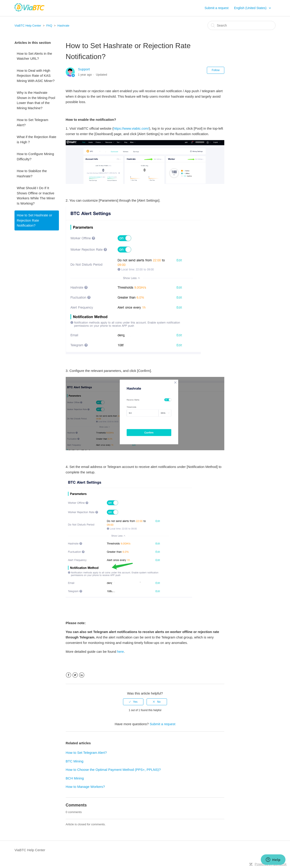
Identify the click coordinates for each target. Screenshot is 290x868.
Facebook (69, 675)
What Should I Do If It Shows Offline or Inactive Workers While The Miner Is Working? (36, 196)
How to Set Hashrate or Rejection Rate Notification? (34, 220)
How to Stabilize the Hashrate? (32, 173)
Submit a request (217, 8)
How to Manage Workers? (85, 787)
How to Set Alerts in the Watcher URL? (34, 56)
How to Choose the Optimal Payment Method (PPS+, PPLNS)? (113, 770)
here (121, 652)
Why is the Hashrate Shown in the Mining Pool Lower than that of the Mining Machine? (36, 100)
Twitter (75, 675)
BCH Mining (75, 778)
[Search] (242, 25)
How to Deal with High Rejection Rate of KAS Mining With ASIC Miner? (36, 76)
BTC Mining (75, 761)
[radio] (133, 702)
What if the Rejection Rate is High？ (36, 139)
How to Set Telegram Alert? (33, 122)
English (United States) (251, 8)
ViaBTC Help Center (28, 26)
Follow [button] (216, 70)
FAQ (49, 26)
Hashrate (63, 26)
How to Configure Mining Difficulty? (35, 156)
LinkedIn (82, 675)
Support (84, 69)
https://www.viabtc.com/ (131, 128)
